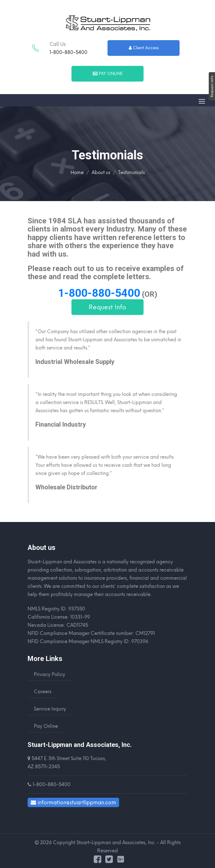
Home (77, 173)
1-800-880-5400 (99, 293)
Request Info (107, 307)
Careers (43, 692)
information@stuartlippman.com (73, 802)
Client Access (144, 48)
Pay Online (108, 74)
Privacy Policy (50, 674)
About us (101, 173)
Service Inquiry (50, 709)
